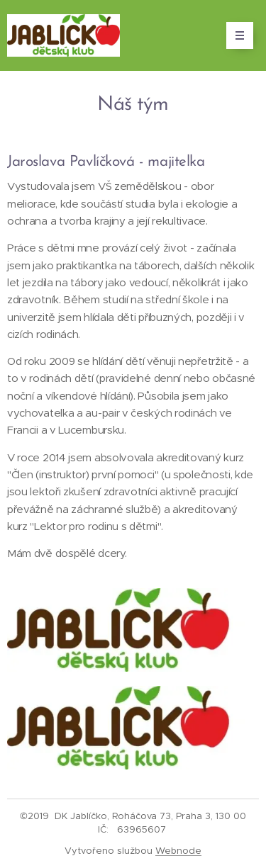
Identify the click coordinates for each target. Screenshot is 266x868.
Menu (235, 35)
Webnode (178, 851)
